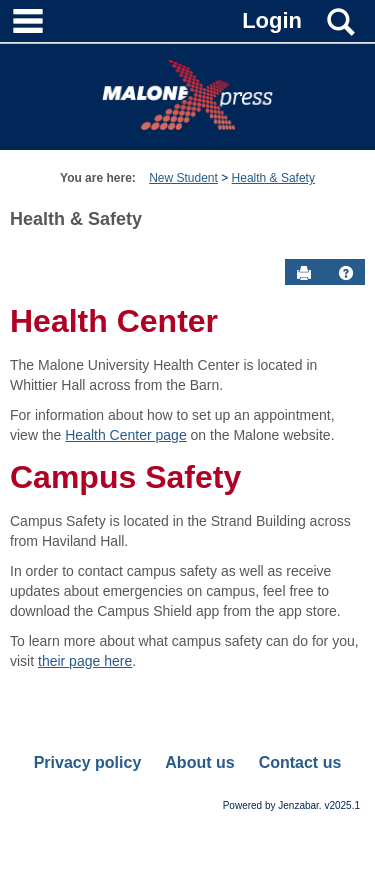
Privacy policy (88, 762)
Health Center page (125, 435)
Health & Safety (273, 178)
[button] (346, 273)
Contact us (300, 762)
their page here (85, 661)
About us (199, 762)
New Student (183, 178)
